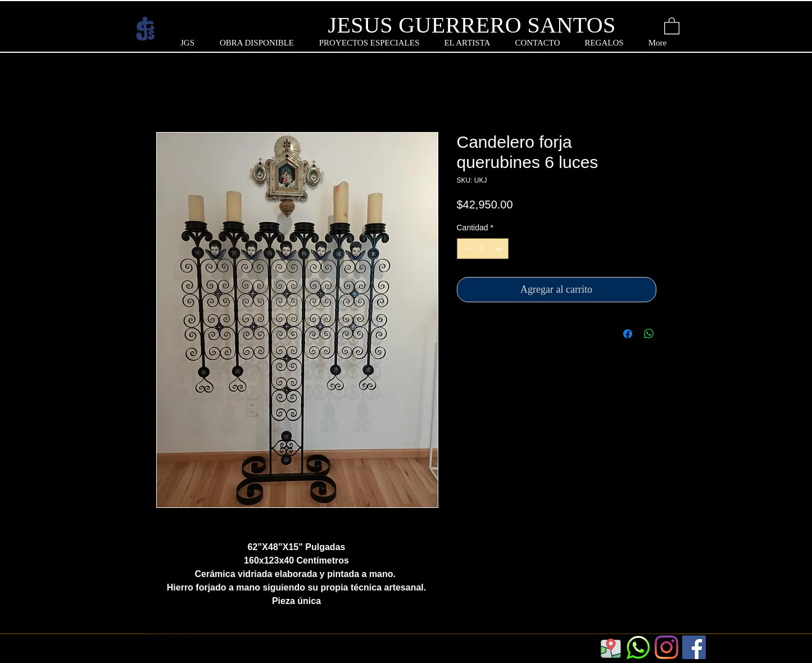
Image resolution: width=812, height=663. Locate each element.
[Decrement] (466, 249)
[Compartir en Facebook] (628, 334)
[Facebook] (694, 647)
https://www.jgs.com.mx (195, 654)
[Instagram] (666, 647)
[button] (672, 25)
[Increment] (500, 249)
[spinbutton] (483, 249)
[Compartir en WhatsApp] (649, 334)
